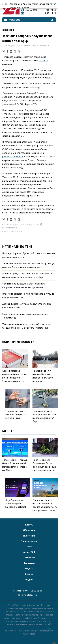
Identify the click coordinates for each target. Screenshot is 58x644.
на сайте (43, 60)
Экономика (29, 536)
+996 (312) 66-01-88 (33, 591)
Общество (8, 30)
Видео (29, 579)
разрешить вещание (13, 156)
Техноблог (29, 557)
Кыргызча (29, 563)
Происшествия (29, 541)
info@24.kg (32, 595)
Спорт (29, 546)
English (29, 568)
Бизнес (29, 574)
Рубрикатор (12, 20)
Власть (29, 525)
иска (49, 77)
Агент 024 (29, 552)
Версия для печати (12, 231)
